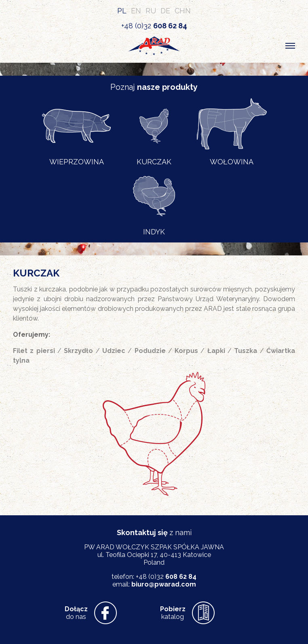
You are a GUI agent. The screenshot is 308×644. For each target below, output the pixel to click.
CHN (183, 11)
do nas (76, 613)
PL (122, 11)
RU (151, 11)
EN (136, 11)
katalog (173, 613)
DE (165, 11)
